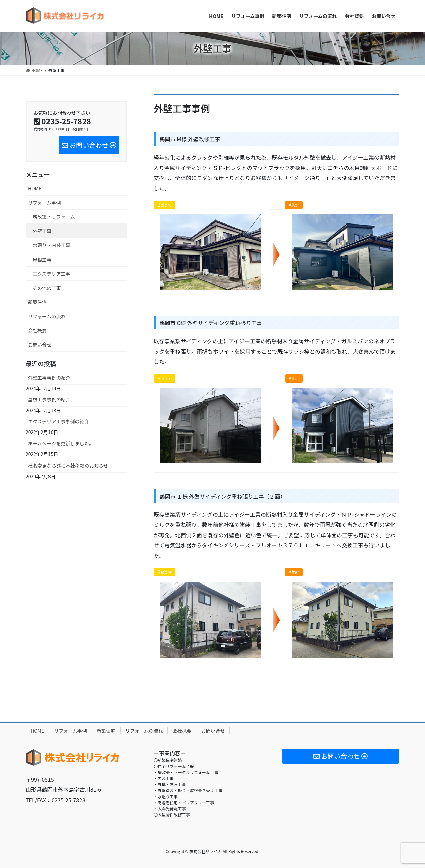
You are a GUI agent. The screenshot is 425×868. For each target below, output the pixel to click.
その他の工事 (47, 288)
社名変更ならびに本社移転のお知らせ (68, 466)
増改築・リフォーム (54, 217)
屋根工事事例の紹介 (49, 399)
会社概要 (37, 330)
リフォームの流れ (47, 316)
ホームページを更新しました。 (61, 443)
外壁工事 (42, 231)
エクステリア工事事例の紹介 (59, 421)
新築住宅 (37, 302)
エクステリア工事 (52, 274)
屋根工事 (42, 260)
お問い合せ (40, 345)
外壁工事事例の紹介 (49, 378)
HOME (35, 188)
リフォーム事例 (44, 203)
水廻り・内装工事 (52, 245)
